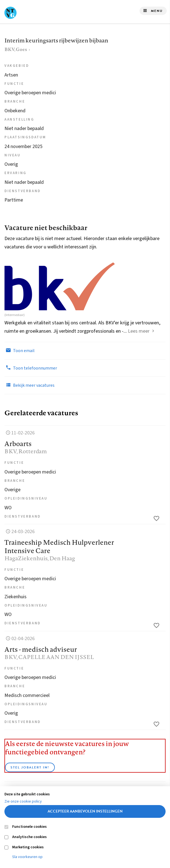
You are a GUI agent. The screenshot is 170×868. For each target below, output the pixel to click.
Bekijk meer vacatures (29, 385)
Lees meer (139, 331)
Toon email (20, 350)
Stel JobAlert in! (30, 767)
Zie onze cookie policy (23, 801)
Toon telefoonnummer (31, 368)
